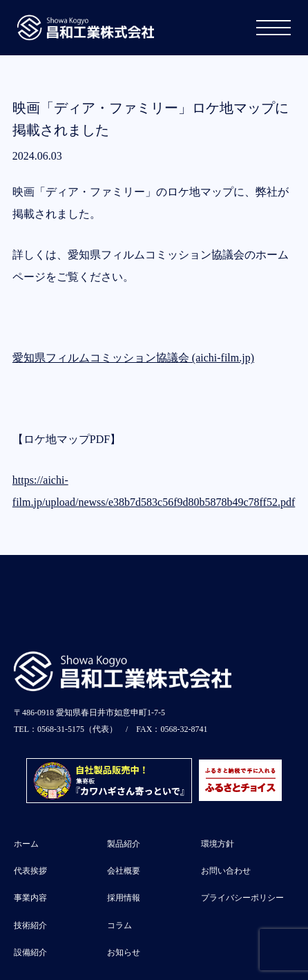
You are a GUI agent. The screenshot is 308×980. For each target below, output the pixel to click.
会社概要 (124, 871)
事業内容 (30, 898)
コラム (119, 925)
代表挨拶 (30, 871)
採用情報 (124, 898)
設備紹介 (30, 952)
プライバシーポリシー (242, 898)
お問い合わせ (226, 871)
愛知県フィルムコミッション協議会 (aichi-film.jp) (133, 358)
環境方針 (218, 844)
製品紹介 (124, 844)
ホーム (26, 844)
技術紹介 (30, 925)
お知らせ (124, 952)
